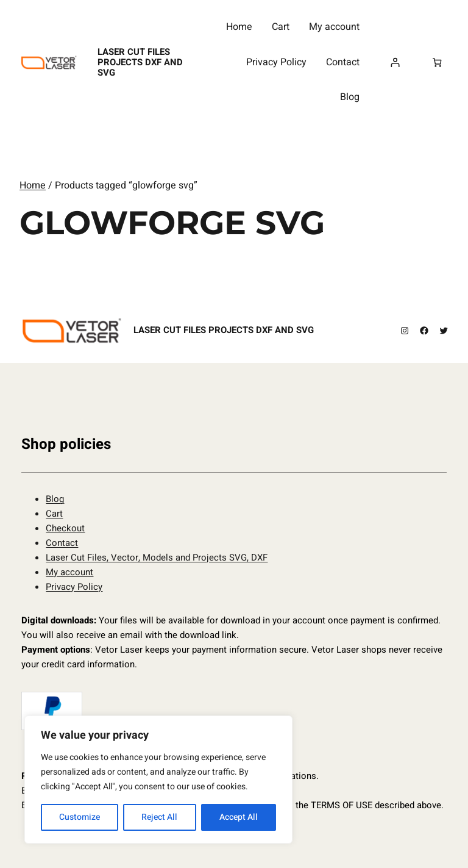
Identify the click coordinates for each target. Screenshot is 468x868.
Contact (62, 543)
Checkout (65, 528)
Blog (55, 499)
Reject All (159, 817)
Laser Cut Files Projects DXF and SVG (140, 62)
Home (33, 185)
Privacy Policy (74, 587)
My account (69, 572)
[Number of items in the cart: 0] (437, 63)
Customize (80, 817)
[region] (158, 780)
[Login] (395, 63)
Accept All (239, 817)
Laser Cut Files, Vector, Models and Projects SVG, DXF (157, 558)
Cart (54, 514)
